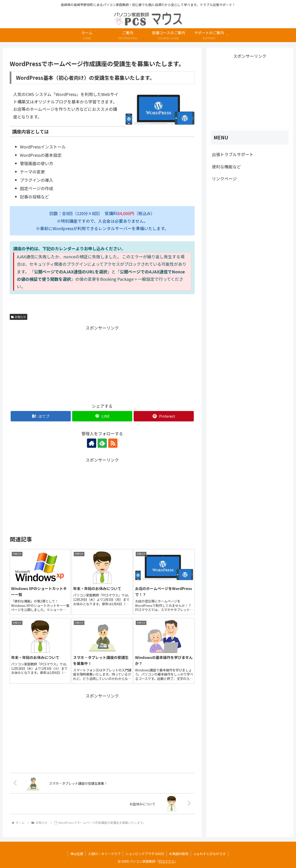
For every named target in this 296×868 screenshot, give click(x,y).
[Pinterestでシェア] (164, 416)
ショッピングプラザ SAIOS (145, 854)
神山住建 (77, 854)
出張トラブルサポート (233, 154)
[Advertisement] (56, 364)
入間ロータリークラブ (104, 854)
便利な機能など (226, 167)
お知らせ (18, 317)
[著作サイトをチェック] (92, 443)
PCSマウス (166, 861)
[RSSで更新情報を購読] (113, 443)
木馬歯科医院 (179, 854)
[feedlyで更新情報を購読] (102, 443)
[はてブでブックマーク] (41, 416)
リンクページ (224, 179)
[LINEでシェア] (102, 416)
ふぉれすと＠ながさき (210, 854)
